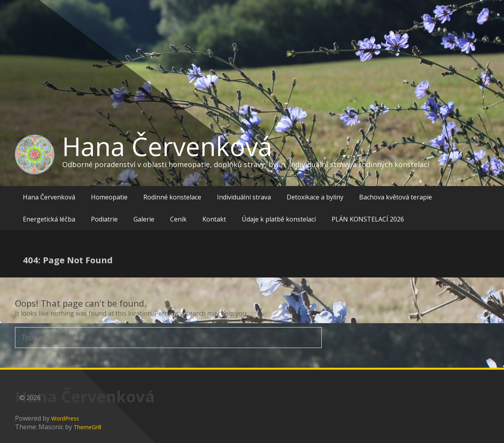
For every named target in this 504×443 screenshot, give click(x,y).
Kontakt (214, 219)
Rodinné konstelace (172, 197)
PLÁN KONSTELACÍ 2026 (368, 219)
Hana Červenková (167, 146)
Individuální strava (244, 197)
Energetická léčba (49, 219)
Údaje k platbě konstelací (279, 219)
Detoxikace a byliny (315, 197)
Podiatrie (104, 219)
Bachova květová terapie (396, 197)
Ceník (178, 219)
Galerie (144, 219)
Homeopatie (109, 197)
